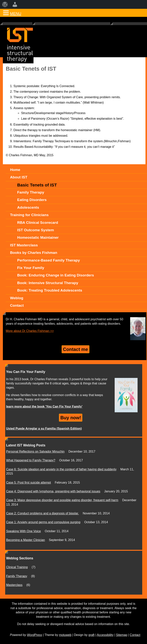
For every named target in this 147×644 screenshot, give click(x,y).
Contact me (76, 349)
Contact (135, 635)
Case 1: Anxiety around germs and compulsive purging (43, 522)
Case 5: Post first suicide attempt (29, 483)
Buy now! (71, 418)
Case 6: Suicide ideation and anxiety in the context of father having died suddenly (61, 469)
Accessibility (105, 635)
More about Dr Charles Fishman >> (30, 331)
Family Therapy (17, 576)
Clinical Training (17, 567)
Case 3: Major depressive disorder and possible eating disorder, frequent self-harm (62, 500)
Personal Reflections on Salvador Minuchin (35, 452)
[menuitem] (5, 4)
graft (91, 635)
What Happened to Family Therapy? (31, 460)
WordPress (35, 635)
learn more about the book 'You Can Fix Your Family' (44, 407)
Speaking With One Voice (23, 531)
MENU (16, 14)
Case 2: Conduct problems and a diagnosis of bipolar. (42, 513)
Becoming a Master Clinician (26, 540)
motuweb (65, 635)
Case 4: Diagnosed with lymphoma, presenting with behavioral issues (53, 491)
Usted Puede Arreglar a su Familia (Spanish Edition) (44, 429)
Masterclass (14, 585)
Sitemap (122, 635)
